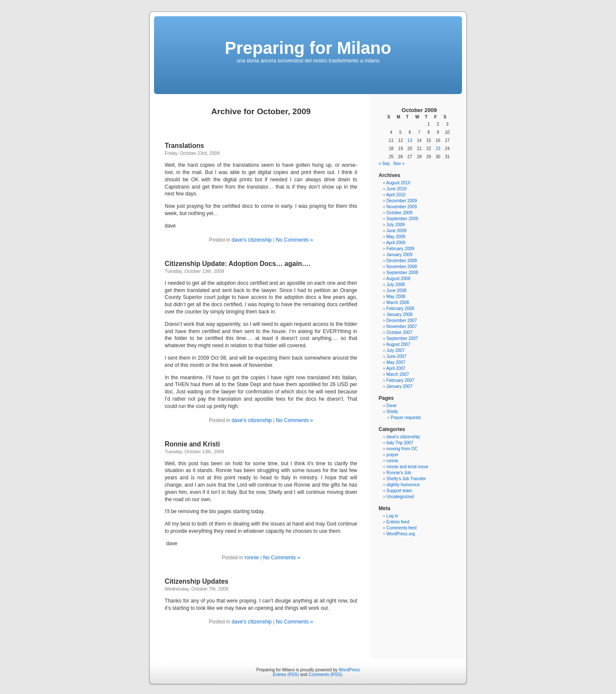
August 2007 (398, 344)
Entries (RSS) (286, 675)
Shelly (392, 412)
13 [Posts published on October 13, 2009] (410, 140)
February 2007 (400, 380)
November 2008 (401, 267)
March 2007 (398, 374)
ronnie (252, 558)
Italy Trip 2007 (400, 443)
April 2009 (396, 243)
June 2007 (396, 356)
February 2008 (400, 309)
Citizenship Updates (197, 581)
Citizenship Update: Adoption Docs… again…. (238, 264)
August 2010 (398, 183)
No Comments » (295, 240)
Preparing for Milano (308, 48)
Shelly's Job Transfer (406, 479)
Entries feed (398, 522)
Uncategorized (400, 497)
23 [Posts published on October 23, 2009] (438, 149)
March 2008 (398, 303)
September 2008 (402, 273)
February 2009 (400, 249)
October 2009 (399, 213)
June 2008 (396, 291)
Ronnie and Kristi (192, 444)
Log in (392, 516)
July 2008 (395, 285)
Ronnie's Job (399, 473)
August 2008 (398, 279)
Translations (184, 146)
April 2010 (396, 195)
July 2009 (395, 225)
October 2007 (399, 332)
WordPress (349, 670)
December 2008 (401, 261)
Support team (399, 491)
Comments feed (401, 528)
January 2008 (399, 315)
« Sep (384, 164)
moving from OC (402, 449)
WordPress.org (401, 534)
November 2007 (401, 326)
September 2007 (402, 338)
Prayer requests (406, 418)
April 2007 (396, 368)
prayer (392, 455)
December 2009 (401, 201)
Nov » (399, 164)
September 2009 (402, 219)
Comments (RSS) (325, 675)
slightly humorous (403, 485)
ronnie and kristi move (407, 467)
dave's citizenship (252, 240)
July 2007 (395, 350)
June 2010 (396, 189)
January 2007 (399, 386)
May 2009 (396, 237)
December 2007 (401, 320)
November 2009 (401, 207)
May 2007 (396, 362)
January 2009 (399, 255)
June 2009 (396, 231)
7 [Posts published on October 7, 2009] (419, 132)
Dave (391, 406)
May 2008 (396, 297)
